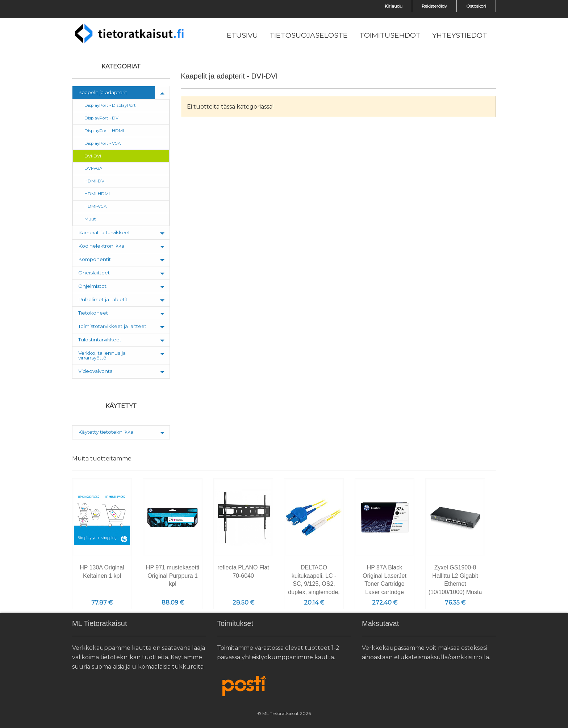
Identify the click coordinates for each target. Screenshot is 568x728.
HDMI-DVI (95, 181)
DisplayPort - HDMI (104, 131)
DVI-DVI (93, 156)
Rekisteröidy (434, 6)
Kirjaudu (394, 6)
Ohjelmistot (92, 286)
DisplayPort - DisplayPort (110, 105)
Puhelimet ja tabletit (103, 299)
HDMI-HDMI (97, 194)
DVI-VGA (93, 168)
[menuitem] (242, 35)
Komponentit (95, 259)
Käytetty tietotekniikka (106, 432)
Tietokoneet (93, 313)
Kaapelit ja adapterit (103, 92)
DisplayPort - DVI (102, 118)
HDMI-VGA (95, 206)
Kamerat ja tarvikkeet (104, 232)
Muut (90, 219)
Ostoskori (476, 6)
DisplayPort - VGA (103, 143)
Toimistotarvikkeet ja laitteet (112, 326)
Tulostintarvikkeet (100, 340)
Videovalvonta (95, 371)
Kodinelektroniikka (101, 246)
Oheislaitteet (94, 273)
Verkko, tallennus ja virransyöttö (102, 355)
